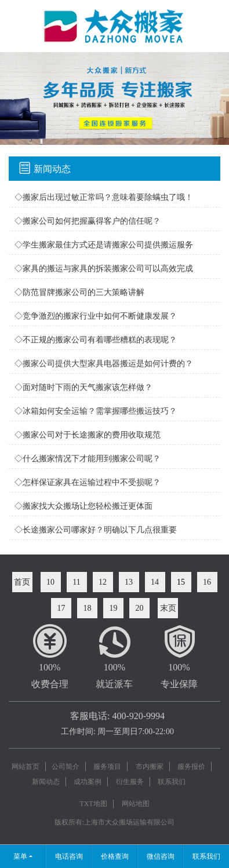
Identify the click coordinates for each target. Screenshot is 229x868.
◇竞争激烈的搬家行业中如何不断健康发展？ (96, 316)
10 (50, 582)
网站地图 (136, 804)
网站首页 (26, 767)
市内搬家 (150, 767)
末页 (168, 608)
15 (181, 582)
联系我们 (172, 782)
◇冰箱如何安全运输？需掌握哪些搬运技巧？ (96, 411)
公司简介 (66, 767)
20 (140, 608)
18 (88, 608)
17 (61, 608)
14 (155, 582)
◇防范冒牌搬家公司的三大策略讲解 (79, 292)
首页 (22, 582)
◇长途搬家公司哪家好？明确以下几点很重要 (96, 530)
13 (129, 582)
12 (103, 582)
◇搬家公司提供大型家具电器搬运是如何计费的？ (104, 364)
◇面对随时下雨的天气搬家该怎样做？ (83, 387)
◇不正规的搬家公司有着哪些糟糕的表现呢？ (96, 340)
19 (114, 608)
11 (76, 582)
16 (207, 582)
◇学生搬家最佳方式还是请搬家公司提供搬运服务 (104, 245)
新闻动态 (46, 782)
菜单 (20, 856)
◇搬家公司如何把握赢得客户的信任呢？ (88, 221)
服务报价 (191, 767)
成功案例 (88, 782)
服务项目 (107, 767)
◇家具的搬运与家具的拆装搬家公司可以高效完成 (104, 269)
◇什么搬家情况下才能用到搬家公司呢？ (88, 459)
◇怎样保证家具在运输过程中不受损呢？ (88, 482)
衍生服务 (130, 782)
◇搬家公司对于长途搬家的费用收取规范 (88, 435)
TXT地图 (93, 804)
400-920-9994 (138, 716)
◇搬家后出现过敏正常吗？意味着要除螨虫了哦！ (104, 197)
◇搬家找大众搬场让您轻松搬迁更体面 (83, 506)
